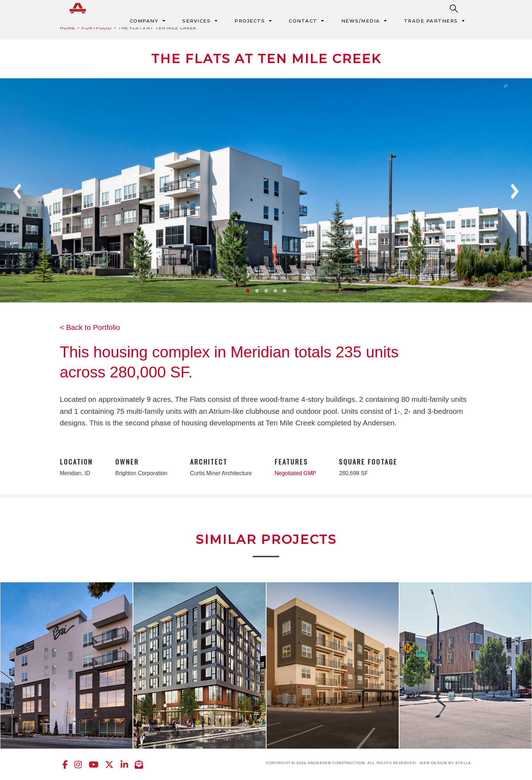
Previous (17, 191)
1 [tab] (248, 291)
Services (196, 21)
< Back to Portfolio (90, 327)
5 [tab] (285, 291)
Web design (433, 763)
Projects (250, 21)
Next (515, 191)
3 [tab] (266, 291)
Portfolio (97, 28)
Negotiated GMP (295, 473)
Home (68, 28)
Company (144, 21)
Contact (303, 21)
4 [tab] (275, 291)
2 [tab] (257, 291)
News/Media (361, 21)
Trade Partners (431, 21)
